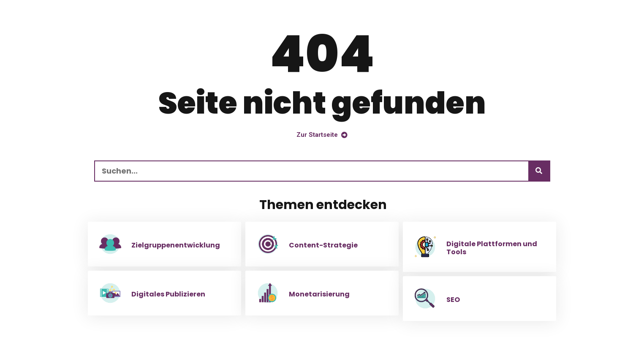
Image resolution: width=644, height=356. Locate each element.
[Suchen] (539, 171)
